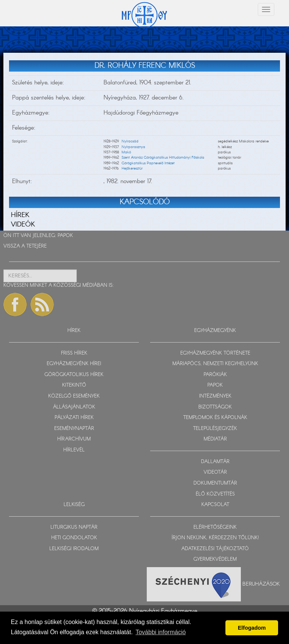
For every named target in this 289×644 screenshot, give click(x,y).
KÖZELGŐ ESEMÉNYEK (74, 396)
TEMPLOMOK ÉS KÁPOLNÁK (215, 418)
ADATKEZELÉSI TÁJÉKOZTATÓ (215, 549)
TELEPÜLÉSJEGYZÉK (215, 429)
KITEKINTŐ (74, 385)
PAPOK (65, 236)
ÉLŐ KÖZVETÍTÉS (215, 494)
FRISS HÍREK (74, 353)
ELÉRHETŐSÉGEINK (215, 527)
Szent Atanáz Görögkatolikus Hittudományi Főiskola (163, 158)
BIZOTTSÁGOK (215, 407)
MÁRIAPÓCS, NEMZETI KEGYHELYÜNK (215, 364)
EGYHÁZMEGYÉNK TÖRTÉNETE (215, 353)
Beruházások (261, 584)
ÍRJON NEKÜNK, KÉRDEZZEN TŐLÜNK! (215, 538)
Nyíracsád (130, 141)
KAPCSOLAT (215, 505)
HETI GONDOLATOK (74, 538)
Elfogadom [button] (252, 628)
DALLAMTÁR (215, 462)
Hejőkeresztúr (132, 168)
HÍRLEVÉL (74, 450)
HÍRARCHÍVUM (74, 439)
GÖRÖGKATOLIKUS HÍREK (74, 375)
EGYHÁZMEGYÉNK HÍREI (74, 364)
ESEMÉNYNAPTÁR (74, 429)
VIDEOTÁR (215, 472)
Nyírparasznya (133, 147)
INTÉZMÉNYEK (215, 396)
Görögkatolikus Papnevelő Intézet (148, 163)
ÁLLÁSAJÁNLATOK (74, 407)
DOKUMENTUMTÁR (215, 483)
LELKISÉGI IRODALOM (74, 549)
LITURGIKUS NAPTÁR (74, 527)
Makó (126, 152)
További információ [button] (160, 632)
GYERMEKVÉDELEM (215, 559)
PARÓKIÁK (215, 375)
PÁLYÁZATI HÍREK (74, 418)
